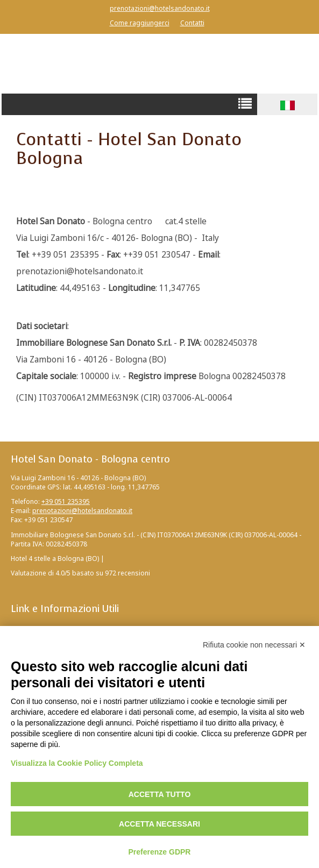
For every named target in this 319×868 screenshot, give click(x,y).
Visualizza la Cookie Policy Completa (77, 763)
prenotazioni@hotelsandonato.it (160, 8)
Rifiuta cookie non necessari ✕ (254, 645)
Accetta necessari (159, 824)
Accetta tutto (160, 794)
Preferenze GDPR (160, 852)
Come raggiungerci (140, 23)
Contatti (192, 23)
